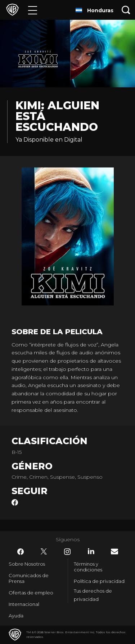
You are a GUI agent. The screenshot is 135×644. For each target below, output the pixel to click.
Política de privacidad (99, 581)
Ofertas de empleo (31, 593)
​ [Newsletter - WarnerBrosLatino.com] (114, 551)
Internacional (24, 604)
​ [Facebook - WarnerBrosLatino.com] (21, 552)
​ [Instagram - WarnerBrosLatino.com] (67, 552)
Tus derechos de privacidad (93, 595)
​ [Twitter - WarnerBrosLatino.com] (44, 552)
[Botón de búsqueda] (126, 10)
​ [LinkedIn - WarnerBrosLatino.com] (91, 551)
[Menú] (33, 10)
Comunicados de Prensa (29, 578)
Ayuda (16, 616)
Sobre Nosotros (27, 564)
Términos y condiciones (88, 567)
